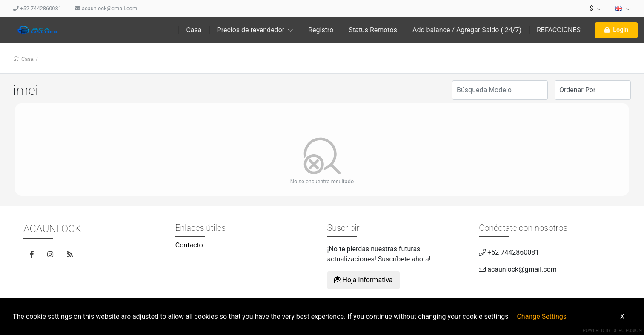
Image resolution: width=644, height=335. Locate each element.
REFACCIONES (559, 30)
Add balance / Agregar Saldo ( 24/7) (467, 30)
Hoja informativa (364, 280)
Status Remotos (373, 30)
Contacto (189, 245)
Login (616, 30)
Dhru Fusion (627, 331)
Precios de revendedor (255, 30)
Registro (321, 30)
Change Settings (542, 317)
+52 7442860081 (37, 8)
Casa (194, 30)
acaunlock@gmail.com (106, 8)
